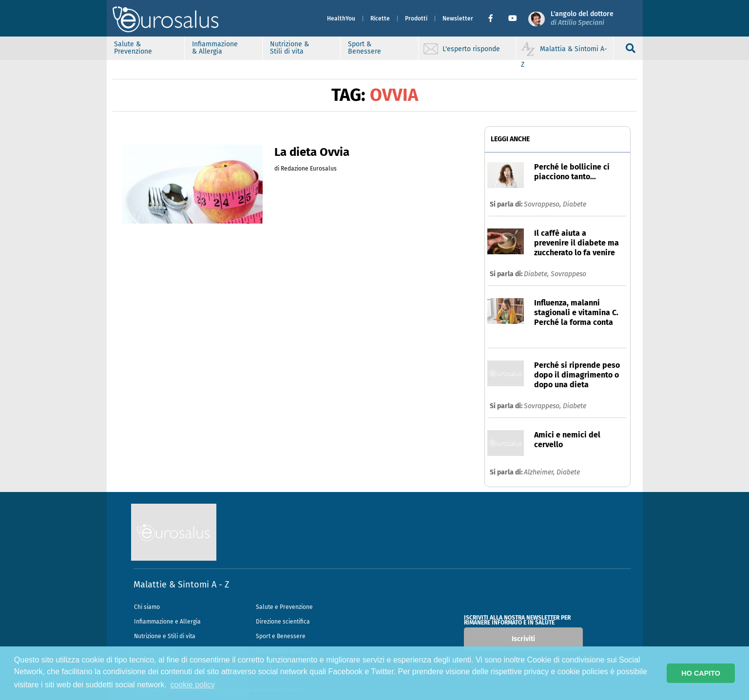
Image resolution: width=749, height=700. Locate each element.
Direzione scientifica (283, 622)
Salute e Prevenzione (284, 607)
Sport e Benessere (281, 636)
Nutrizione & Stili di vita (289, 48)
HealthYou (341, 19)
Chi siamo (147, 607)
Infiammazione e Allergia (167, 622)
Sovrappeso (568, 274)
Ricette (380, 19)
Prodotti (416, 19)
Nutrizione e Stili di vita (165, 636)
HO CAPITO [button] (701, 673)
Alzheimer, (540, 472)
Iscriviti (523, 639)
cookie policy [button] (192, 685)
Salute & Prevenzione (133, 48)
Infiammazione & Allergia (215, 48)
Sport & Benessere (365, 48)
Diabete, (537, 274)
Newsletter (458, 19)
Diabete (575, 204)
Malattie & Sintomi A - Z (181, 585)
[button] (494, 19)
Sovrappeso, (543, 204)
